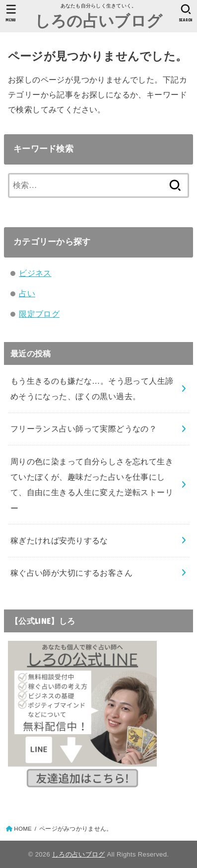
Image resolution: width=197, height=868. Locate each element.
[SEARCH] (186, 13)
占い (27, 293)
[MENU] (11, 13)
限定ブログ (39, 314)
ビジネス (35, 273)
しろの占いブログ (98, 20)
